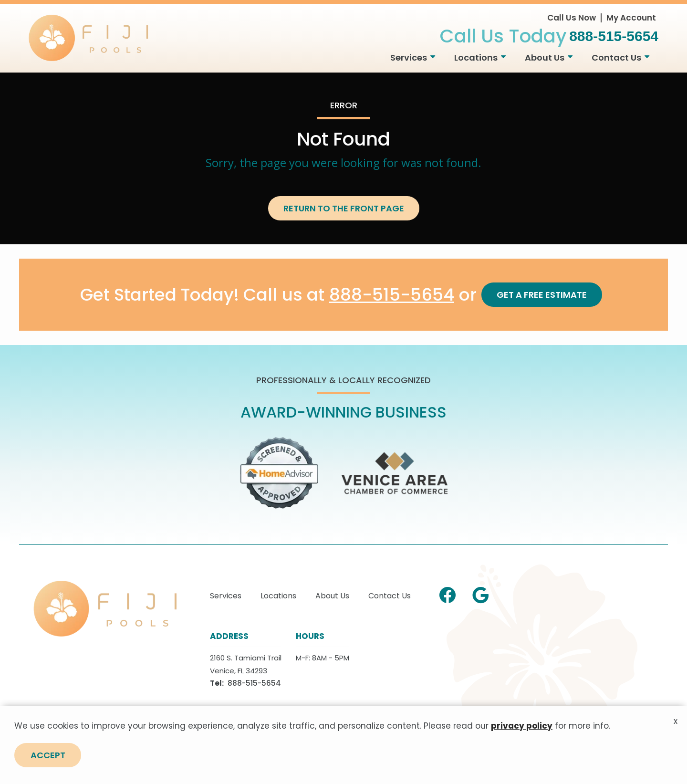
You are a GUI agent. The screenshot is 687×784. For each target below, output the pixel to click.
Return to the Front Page (344, 208)
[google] (480, 594)
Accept (48, 770)
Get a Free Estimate (542, 295)
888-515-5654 (392, 295)
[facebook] (448, 594)
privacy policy (522, 740)
